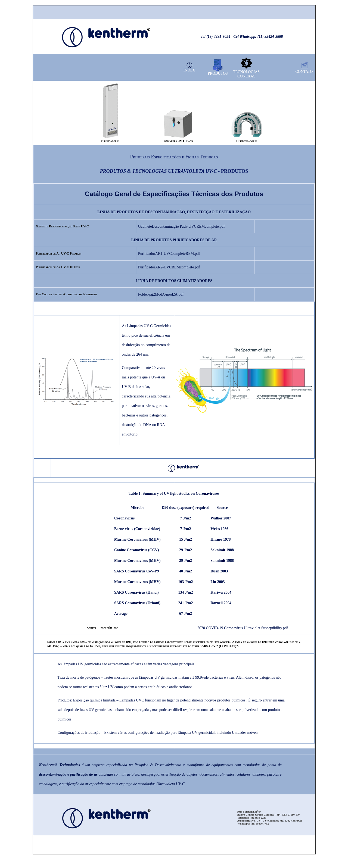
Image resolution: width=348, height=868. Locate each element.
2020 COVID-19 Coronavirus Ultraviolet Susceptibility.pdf (243, 628)
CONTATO (304, 72)
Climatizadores (247, 141)
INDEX (189, 70)
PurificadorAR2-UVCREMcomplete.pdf (169, 267)
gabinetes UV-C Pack (178, 141)
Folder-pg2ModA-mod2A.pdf (161, 294)
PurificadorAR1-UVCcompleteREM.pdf (169, 254)
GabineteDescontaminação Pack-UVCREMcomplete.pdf (181, 226)
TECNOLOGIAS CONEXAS (246, 74)
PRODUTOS (218, 73)
